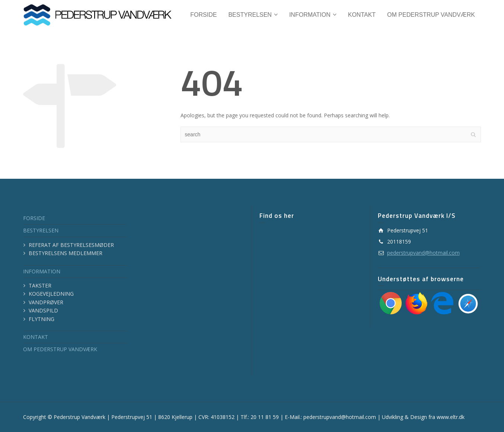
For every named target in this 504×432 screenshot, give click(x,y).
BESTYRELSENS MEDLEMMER (66, 253)
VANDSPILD (43, 310)
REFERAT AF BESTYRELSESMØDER (71, 245)
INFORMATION (42, 271)
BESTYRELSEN (41, 230)
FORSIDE (34, 218)
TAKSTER (40, 285)
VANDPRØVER (46, 302)
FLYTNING (42, 319)
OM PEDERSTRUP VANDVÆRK (60, 349)
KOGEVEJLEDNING (51, 294)
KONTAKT (36, 337)
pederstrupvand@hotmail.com (423, 253)
